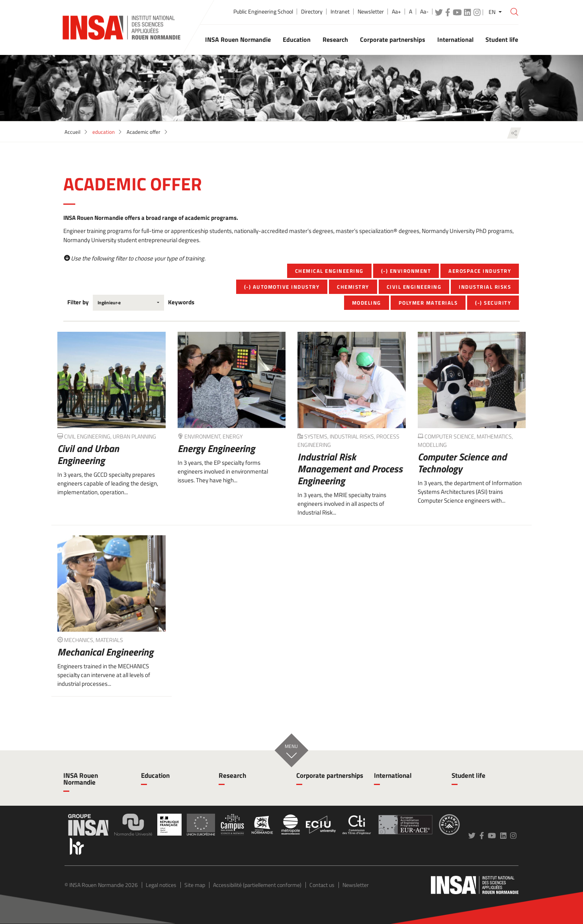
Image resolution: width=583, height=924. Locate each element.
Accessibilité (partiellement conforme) (257, 885)
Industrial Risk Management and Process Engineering (350, 469)
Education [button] (297, 39)
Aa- (424, 12)
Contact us (322, 885)
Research (232, 775)
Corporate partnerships (330, 775)
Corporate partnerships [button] (393, 39)
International (393, 775)
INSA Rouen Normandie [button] (238, 39)
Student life (469, 775)
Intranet (340, 12)
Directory (312, 12)
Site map (195, 885)
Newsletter (371, 12)
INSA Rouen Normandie (81, 779)
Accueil (72, 132)
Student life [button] (502, 39)
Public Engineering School (263, 12)
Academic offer (144, 132)
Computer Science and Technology (462, 463)
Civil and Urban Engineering (88, 454)
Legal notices (161, 885)
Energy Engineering (216, 448)
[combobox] (128, 303)
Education (155, 775)
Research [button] (335, 39)
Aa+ (396, 12)
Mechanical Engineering (105, 652)
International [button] (455, 39)
